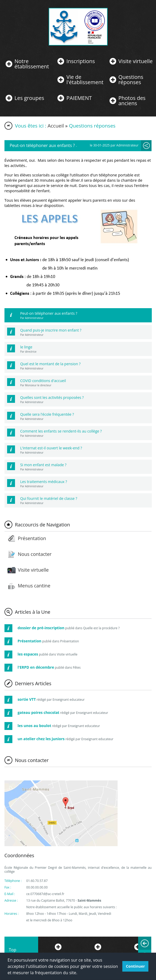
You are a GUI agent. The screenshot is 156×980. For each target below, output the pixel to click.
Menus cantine (34, 586)
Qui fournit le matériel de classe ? (49, 498)
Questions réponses (131, 80)
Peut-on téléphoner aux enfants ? (49, 313)
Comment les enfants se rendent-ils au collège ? (61, 431)
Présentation (32, 538)
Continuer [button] (135, 966)
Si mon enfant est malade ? (43, 465)
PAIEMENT (79, 98)
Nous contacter (35, 554)
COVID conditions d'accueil (43, 381)
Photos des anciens (132, 101)
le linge (26, 347)
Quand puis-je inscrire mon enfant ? (51, 330)
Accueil (56, 126)
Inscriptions (80, 61)
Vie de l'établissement (85, 80)
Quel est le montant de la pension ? (51, 364)
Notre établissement (32, 64)
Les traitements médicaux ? (44, 482)
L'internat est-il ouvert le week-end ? (51, 448)
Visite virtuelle (135, 61)
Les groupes (29, 98)
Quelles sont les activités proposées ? (52, 397)
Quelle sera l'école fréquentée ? (47, 414)
